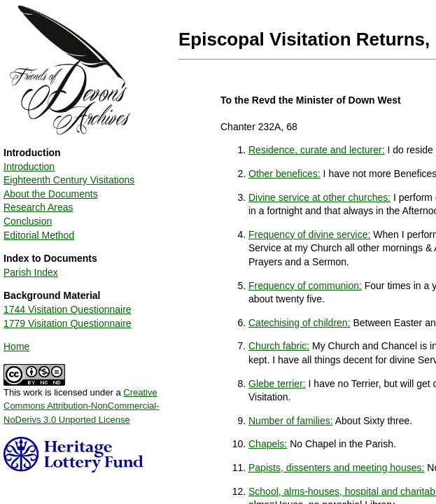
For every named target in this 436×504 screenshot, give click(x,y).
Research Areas (38, 207)
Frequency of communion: (305, 286)
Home (16, 346)
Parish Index (31, 272)
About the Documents (51, 194)
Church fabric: (279, 346)
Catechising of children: (300, 323)
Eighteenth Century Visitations (69, 180)
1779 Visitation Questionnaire (68, 323)
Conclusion (28, 221)
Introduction (29, 167)
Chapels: (268, 444)
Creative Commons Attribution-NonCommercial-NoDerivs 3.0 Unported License (82, 406)
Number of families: (291, 421)
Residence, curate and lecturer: (317, 150)
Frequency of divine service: (309, 234)
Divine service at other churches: (319, 197)
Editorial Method (39, 235)
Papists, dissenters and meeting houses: (336, 468)
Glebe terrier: (277, 384)
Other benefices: (284, 174)
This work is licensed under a (82, 401)
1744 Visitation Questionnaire (68, 309)
